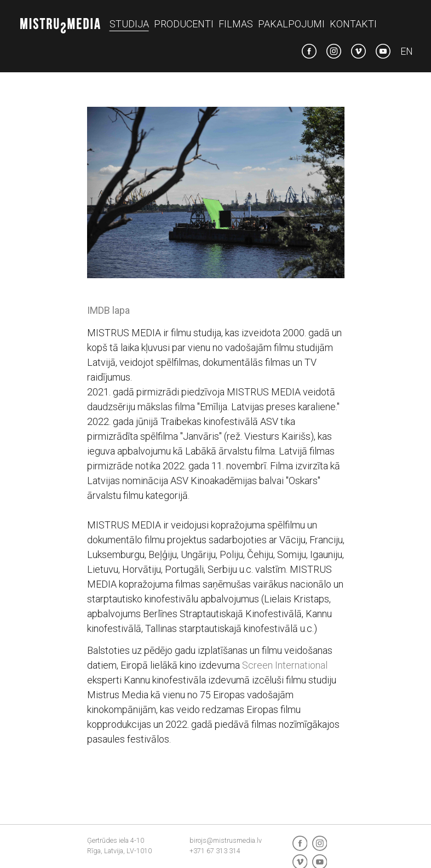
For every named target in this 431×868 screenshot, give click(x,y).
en (407, 51)
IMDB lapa (108, 310)
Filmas (236, 24)
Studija (129, 24)
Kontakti (353, 24)
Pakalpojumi (291, 24)
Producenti (184, 24)
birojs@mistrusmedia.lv (226, 840)
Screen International (285, 665)
